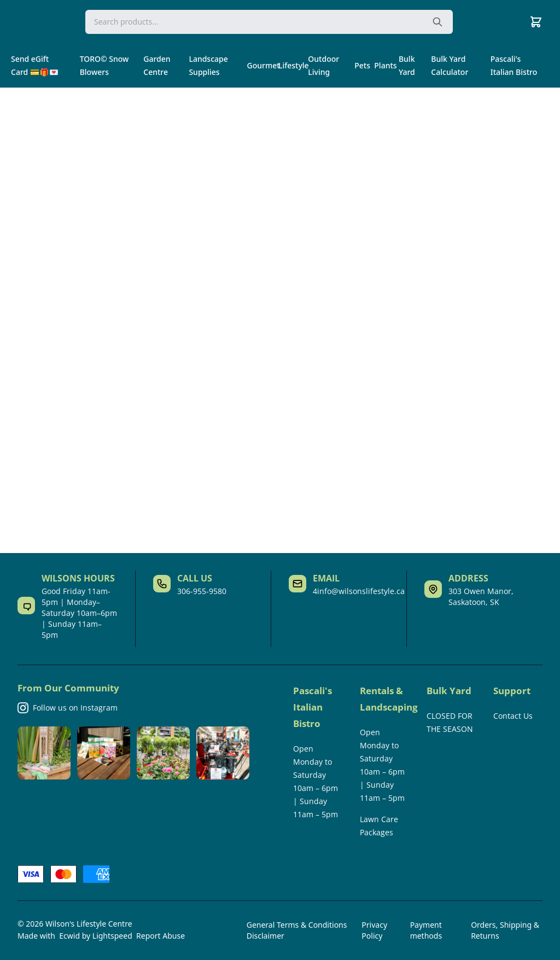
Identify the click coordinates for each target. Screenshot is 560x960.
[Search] (269, 22)
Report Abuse (161, 936)
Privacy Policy (374, 930)
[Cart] (536, 22)
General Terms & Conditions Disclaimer (297, 930)
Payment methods (426, 930)
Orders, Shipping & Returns (505, 930)
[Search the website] (437, 22)
